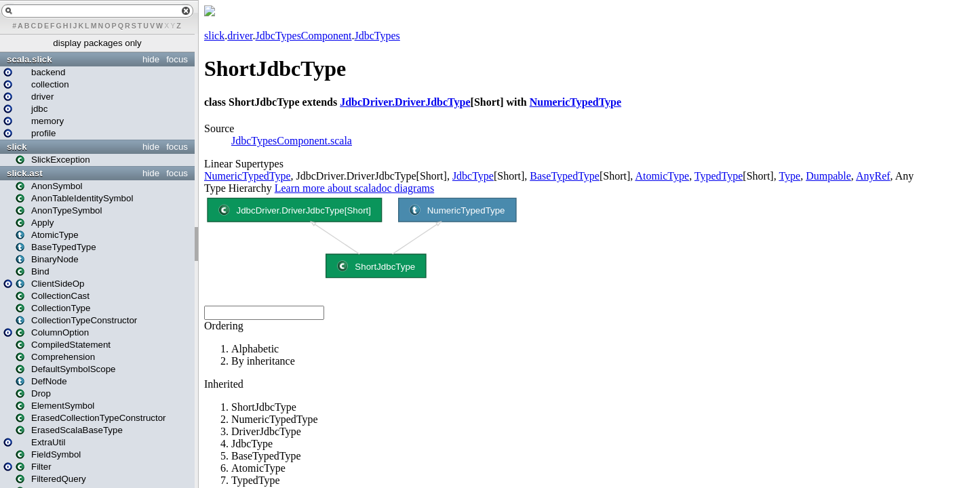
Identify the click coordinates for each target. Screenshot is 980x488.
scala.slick (30, 59)
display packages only (97, 43)
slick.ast (25, 173)
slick (17, 147)
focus (177, 59)
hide (151, 59)
